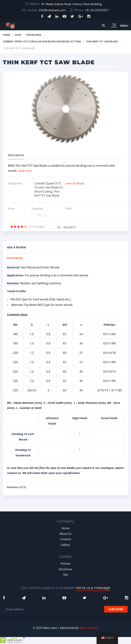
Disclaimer (65, 569)
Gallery (65, 545)
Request (70, 227)
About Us (65, 534)
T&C (66, 575)
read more (25, 171)
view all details (75, 183)
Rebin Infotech (89, 628)
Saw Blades (34, 35)
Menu (124, 26)
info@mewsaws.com (52, 10)
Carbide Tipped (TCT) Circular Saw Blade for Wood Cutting (42, 41)
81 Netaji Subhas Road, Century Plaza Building (72, 4)
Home (7, 35)
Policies (66, 563)
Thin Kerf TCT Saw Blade (102, 41)
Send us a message (93, 588)
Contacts (65, 539)
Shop (18, 35)
